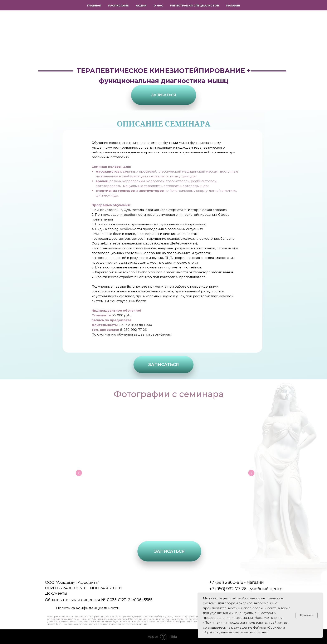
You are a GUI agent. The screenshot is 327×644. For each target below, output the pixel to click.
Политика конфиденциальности (88, 608)
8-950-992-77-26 (133, 330)
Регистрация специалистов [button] (195, 5)
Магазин (233, 5)
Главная (94, 5)
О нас (158, 5)
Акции (141, 5)
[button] (163, 95)
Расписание (118, 5)
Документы (56, 593)
